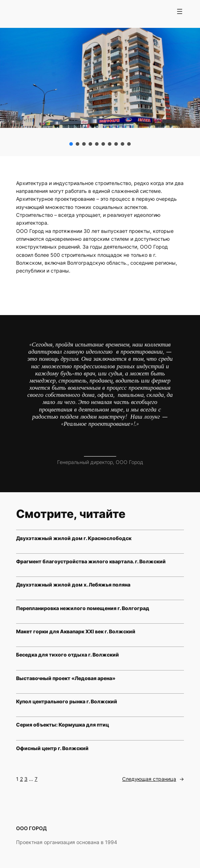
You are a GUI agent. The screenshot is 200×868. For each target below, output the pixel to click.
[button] (71, 144)
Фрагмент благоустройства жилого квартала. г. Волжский (91, 561)
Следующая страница (153, 779)
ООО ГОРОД (31, 828)
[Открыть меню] (180, 11)
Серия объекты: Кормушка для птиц (62, 725)
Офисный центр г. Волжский (52, 748)
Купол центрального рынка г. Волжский (67, 701)
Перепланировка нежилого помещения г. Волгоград (83, 608)
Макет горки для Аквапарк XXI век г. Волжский (76, 631)
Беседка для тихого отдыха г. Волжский (67, 655)
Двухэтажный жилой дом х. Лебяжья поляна (73, 585)
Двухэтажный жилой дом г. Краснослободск (74, 538)
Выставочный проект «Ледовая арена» (66, 678)
